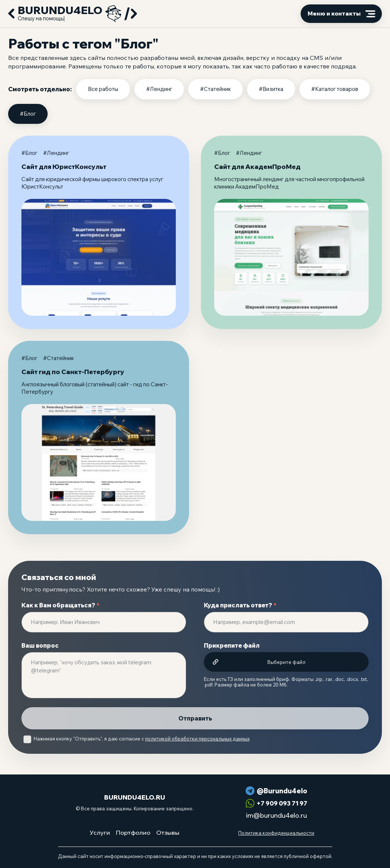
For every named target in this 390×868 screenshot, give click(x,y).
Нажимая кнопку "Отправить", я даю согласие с (142, 739)
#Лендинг (159, 89)
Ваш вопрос (40, 645)
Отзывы (168, 833)
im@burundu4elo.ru (276, 815)
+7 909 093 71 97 (282, 803)
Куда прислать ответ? (240, 605)
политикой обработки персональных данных (197, 739)
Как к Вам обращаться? (61, 605)
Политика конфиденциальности (276, 833)
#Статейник (215, 89)
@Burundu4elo (282, 791)
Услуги (100, 833)
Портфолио (133, 833)
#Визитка (271, 89)
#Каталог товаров (335, 89)
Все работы (103, 89)
